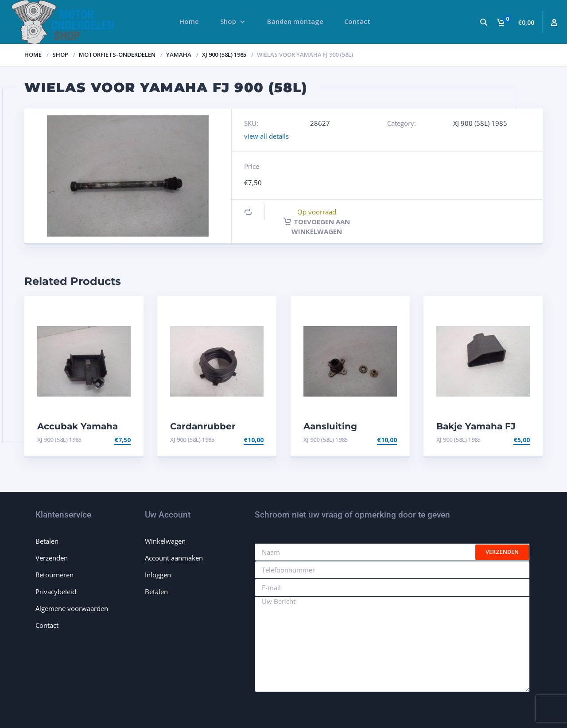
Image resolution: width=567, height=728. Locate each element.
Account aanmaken (174, 558)
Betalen (47, 541)
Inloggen (158, 575)
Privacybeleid (56, 592)
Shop (60, 55)
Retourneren (54, 575)
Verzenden (52, 558)
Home (33, 55)
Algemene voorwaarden (72, 608)
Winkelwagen (165, 541)
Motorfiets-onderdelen (117, 55)
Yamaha (179, 55)
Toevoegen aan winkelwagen (317, 226)
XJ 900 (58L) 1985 (224, 55)
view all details (266, 136)
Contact (47, 625)
